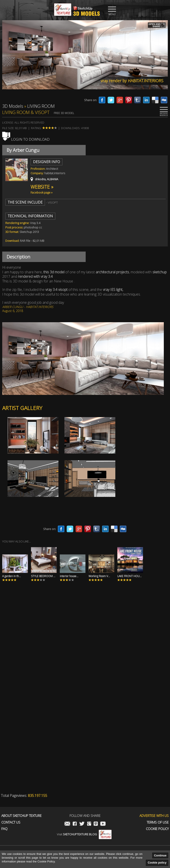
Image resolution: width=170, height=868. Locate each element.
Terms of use (158, 822)
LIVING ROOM (41, 106)
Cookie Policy (157, 829)
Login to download (26, 139)
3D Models (13, 106)
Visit (84, 834)
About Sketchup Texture (21, 816)
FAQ (4, 829)
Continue (160, 855)
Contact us (11, 822)
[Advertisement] (85, 646)
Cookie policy (157, 863)
